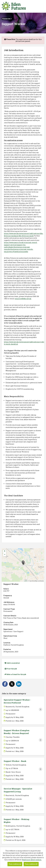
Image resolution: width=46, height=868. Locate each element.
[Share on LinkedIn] (19, 684)
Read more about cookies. (32, 860)
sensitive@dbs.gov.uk (23, 299)
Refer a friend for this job (15, 674)
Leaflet (25, 581)
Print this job (11, 669)
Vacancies (7, 19)
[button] (23, 563)
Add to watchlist (12, 663)
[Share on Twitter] (12, 684)
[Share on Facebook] (5, 684)
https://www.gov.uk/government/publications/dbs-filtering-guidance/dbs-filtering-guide (24, 235)
